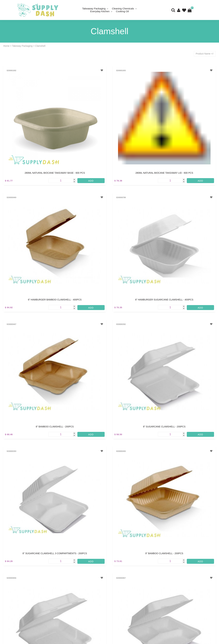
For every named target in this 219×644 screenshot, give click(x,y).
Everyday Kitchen (100, 11)
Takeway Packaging (22, 46)
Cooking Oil (122, 11)
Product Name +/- (205, 54)
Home (6, 46)
